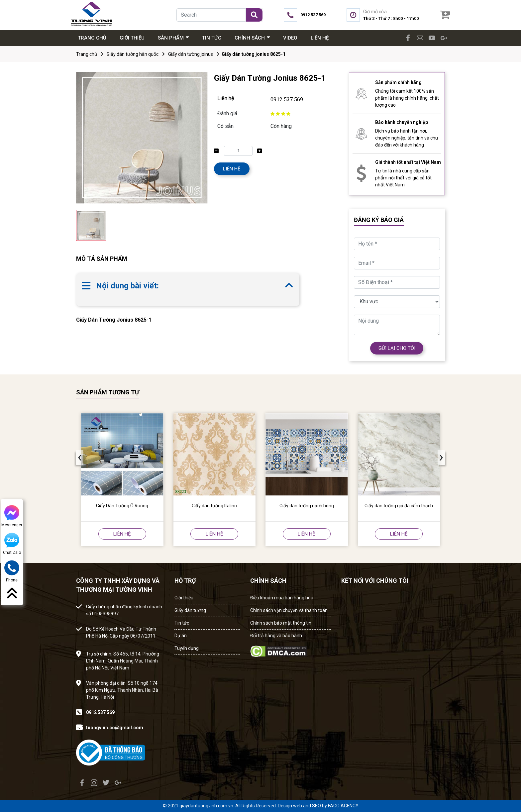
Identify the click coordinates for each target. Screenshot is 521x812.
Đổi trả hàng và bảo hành (276, 636)
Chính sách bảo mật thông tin (281, 623)
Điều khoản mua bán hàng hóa (282, 598)
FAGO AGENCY (343, 806)
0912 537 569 (287, 100)
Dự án (181, 636)
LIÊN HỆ (232, 169)
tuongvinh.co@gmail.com (115, 728)
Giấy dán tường (190, 610)
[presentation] (80, 457)
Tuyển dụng (187, 648)
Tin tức (182, 623)
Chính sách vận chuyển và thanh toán (289, 610)
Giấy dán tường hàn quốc (133, 54)
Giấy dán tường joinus (191, 54)
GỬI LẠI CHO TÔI (397, 348)
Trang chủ (87, 54)
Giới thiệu (184, 598)
